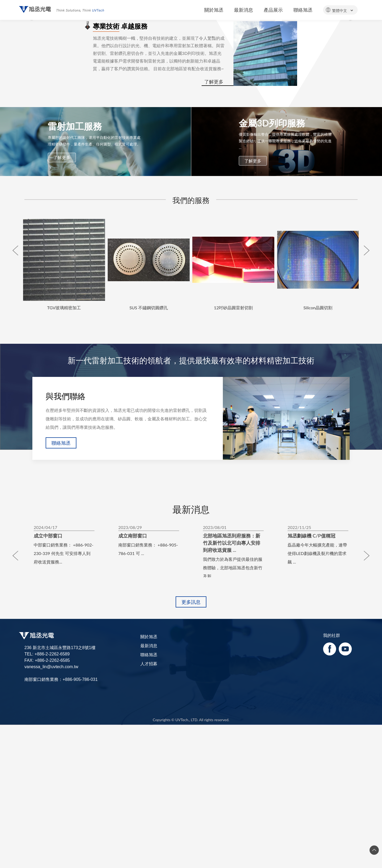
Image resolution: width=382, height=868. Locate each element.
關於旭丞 (149, 800)
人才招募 (149, 827)
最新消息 (149, 809)
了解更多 (214, 245)
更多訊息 (191, 765)
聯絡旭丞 (61, 606)
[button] (29, 88)
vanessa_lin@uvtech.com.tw (51, 830)
